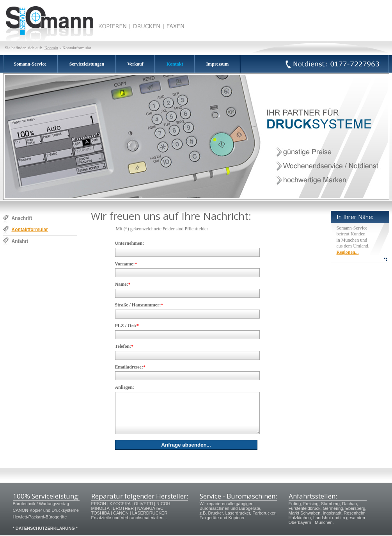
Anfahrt (20, 241)
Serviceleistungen (87, 64)
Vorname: (126, 264)
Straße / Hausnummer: (139, 305)
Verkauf (135, 64)
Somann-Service (30, 64)
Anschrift (22, 218)
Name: (123, 284)
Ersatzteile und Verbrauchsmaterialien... (129, 518)
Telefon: (124, 346)
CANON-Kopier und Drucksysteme (46, 510)
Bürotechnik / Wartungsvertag (41, 504)
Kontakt (51, 48)
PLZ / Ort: (127, 326)
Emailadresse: (130, 367)
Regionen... (348, 252)
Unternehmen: (130, 243)
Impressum (217, 64)
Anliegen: (125, 387)
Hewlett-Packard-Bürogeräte (40, 517)
